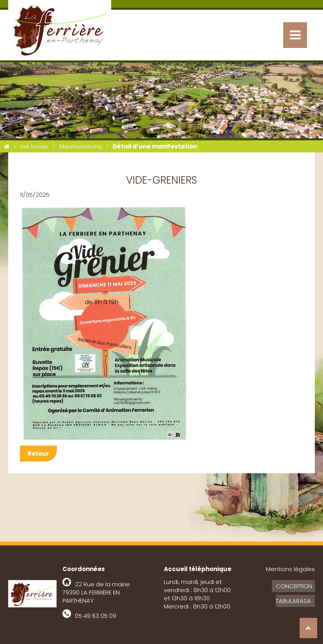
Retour (38, 454)
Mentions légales (290, 569)
